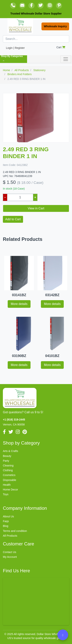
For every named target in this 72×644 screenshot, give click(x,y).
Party (6, 461)
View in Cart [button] (36, 208)
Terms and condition (15, 531)
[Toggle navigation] (66, 59)
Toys (6, 494)
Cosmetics (9, 475)
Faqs (6, 521)
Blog (6, 526)
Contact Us (10, 552)
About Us (8, 516)
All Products (10, 536)
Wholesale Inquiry (55, 26)
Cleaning (8, 466)
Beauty (7, 456)
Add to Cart (13, 219)
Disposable (10, 480)
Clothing (8, 470)
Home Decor (10, 490)
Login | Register (15, 48)
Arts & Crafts (10, 451)
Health (7, 485)
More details (19, 304)
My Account (10, 557)
